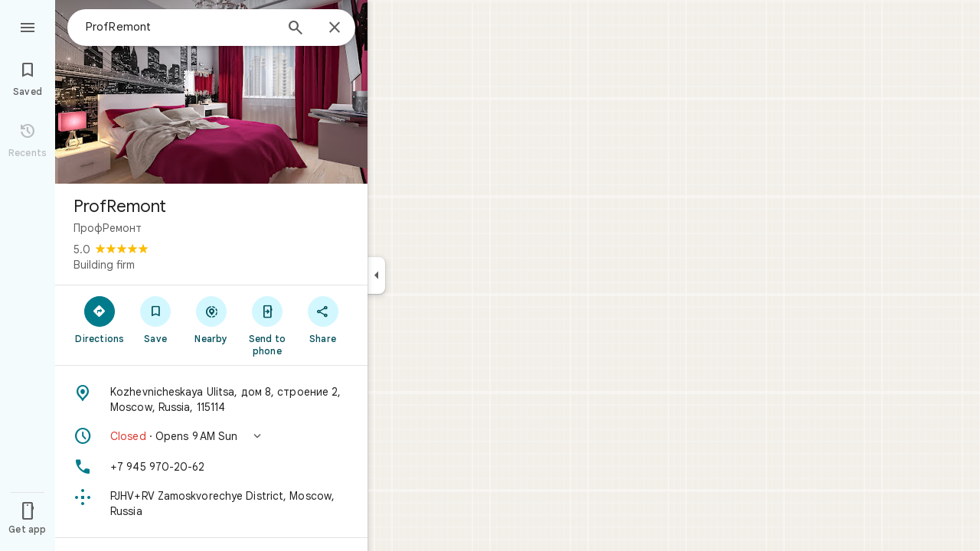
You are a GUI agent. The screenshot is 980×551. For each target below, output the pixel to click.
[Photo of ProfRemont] (211, 92)
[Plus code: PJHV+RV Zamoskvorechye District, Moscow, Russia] (211, 504)
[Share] (323, 319)
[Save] (156, 319)
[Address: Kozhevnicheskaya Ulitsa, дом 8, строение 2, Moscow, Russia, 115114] (211, 399)
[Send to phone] (267, 325)
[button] (211, 436)
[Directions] (100, 319)
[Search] (296, 29)
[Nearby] (212, 319)
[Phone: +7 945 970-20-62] (211, 467)
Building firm (104, 265)
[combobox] (180, 27)
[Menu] (28, 26)
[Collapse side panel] (376, 275)
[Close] (335, 28)
